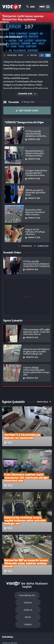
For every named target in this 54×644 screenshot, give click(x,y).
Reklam (6, 598)
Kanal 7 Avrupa (32, 633)
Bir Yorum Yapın (27, 110)
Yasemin (37, 639)
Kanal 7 (12, 633)
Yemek (28, 574)
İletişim (6, 605)
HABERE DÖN (41, 246)
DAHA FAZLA (44, 401)
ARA (31, 7)
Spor (40, 565)
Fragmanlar (15, 556)
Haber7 (21, 639)
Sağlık (16, 565)
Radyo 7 (22, 633)
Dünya (39, 556)
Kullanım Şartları (10, 592)
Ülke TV (41, 633)
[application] (27, 38)
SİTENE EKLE (25, 246)
